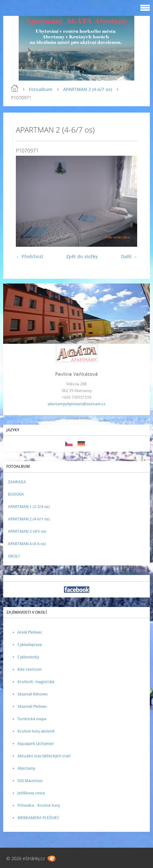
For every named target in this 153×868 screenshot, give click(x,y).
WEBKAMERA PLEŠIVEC (38, 818)
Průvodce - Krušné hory (39, 805)
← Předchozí (29, 256)
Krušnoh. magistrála (36, 682)
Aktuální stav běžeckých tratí (44, 756)
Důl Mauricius (30, 781)
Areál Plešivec (30, 632)
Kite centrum (29, 669)
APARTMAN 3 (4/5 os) (27, 531)
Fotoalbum (41, 89)
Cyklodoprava (30, 645)
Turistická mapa (32, 719)
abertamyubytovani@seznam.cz (76, 404)
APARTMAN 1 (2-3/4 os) (29, 507)
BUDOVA (16, 494)
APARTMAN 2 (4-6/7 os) (87, 89)
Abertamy (26, 768)
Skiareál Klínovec (33, 694)
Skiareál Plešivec (32, 706)
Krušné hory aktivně (36, 731)
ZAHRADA (17, 482)
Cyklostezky (28, 657)
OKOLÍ (14, 556)
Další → (129, 256)
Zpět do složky (82, 256)
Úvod (15, 88)
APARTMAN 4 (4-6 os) (27, 544)
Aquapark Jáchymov (35, 744)
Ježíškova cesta (31, 793)
